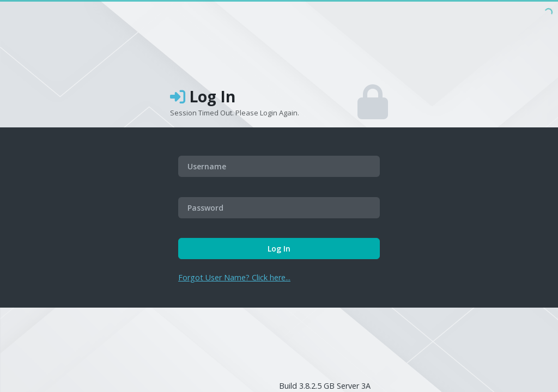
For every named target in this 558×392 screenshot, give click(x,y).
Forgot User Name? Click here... (234, 277)
